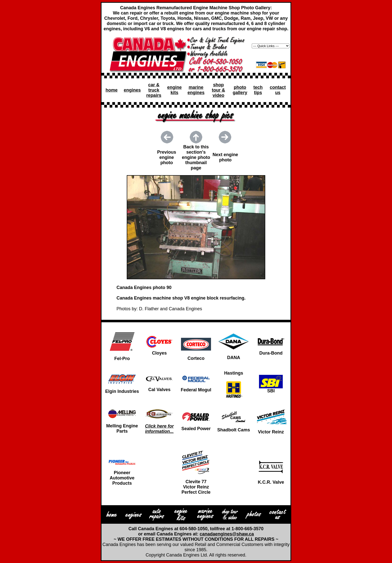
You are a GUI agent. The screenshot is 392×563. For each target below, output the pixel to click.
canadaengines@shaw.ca (227, 534)
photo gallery (240, 90)
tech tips (258, 90)
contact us (278, 90)
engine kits (174, 90)
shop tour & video (218, 90)
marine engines (196, 90)
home (111, 90)
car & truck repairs (154, 90)
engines (132, 90)
